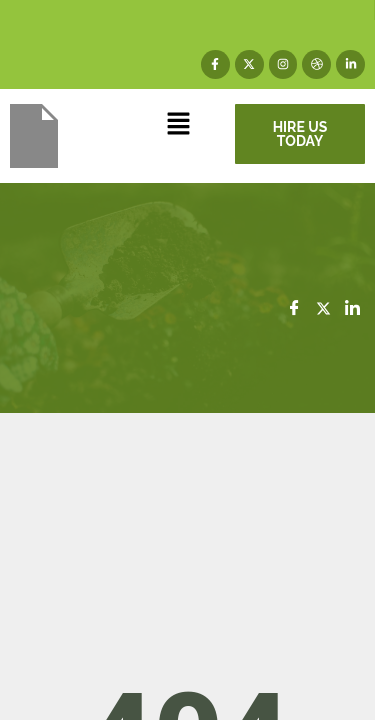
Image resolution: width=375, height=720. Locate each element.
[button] (178, 126)
